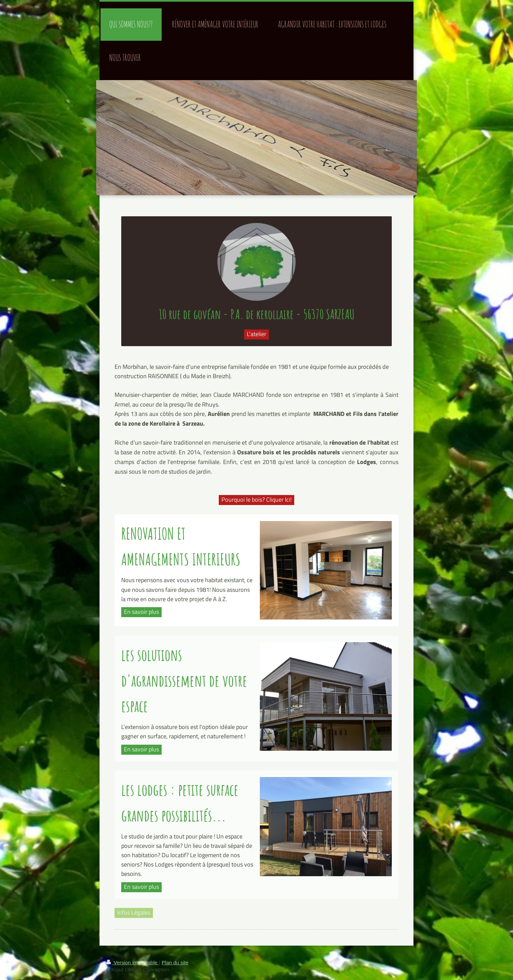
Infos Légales (134, 912)
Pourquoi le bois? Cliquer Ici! (256, 500)
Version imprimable (132, 962)
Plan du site (175, 962)
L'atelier (256, 334)
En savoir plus (141, 612)
